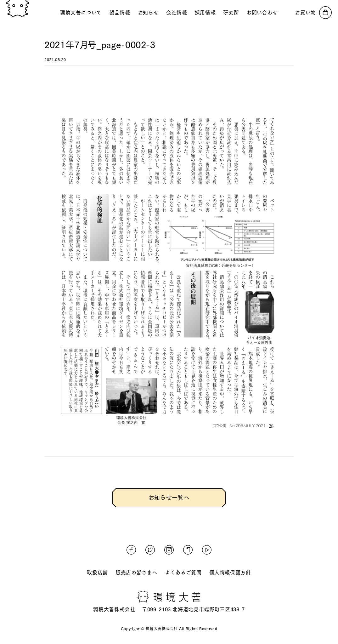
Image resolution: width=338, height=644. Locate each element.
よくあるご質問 (183, 573)
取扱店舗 (97, 573)
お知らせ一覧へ (169, 498)
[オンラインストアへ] (313, 13)
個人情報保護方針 (230, 573)
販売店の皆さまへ (136, 573)
